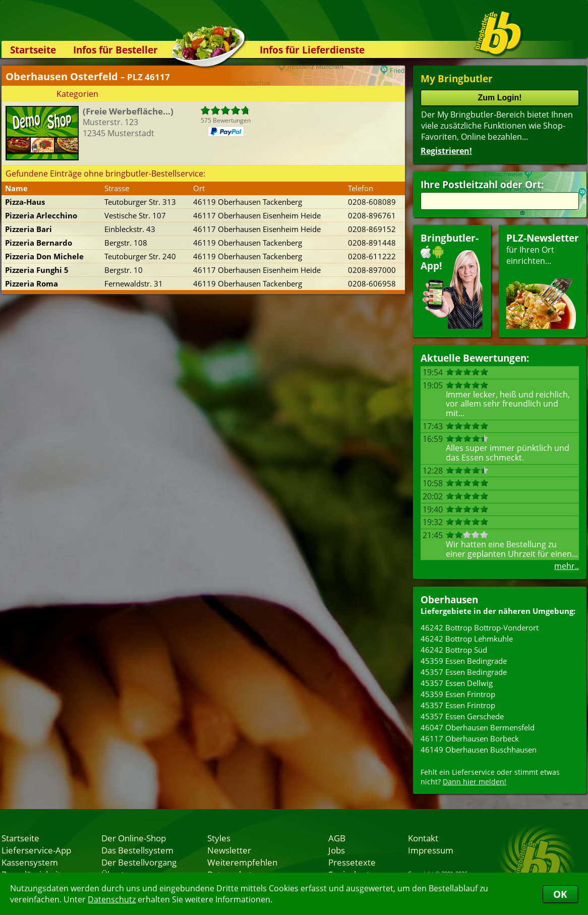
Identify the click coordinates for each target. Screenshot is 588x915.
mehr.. (567, 566)
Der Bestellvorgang (139, 862)
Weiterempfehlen (242, 862)
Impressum (431, 850)
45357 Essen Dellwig (457, 683)
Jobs (337, 850)
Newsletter (229, 850)
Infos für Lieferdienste (312, 50)
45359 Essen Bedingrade (464, 661)
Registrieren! (446, 151)
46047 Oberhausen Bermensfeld (478, 727)
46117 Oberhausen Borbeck (470, 738)
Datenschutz (112, 899)
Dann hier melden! (475, 782)
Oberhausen (449, 599)
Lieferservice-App (36, 850)
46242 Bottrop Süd (454, 650)
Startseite (33, 50)
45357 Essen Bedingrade (464, 672)
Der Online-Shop (134, 838)
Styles (219, 838)
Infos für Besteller (115, 50)
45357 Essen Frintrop (458, 705)
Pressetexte (352, 862)
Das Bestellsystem (137, 850)
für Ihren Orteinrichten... (543, 280)
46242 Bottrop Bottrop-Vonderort (480, 627)
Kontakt (423, 838)
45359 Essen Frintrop (458, 694)
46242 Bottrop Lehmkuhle (467, 639)
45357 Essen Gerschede (462, 716)
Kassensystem (30, 862)
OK (560, 894)
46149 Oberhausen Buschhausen (479, 750)
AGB (337, 838)
